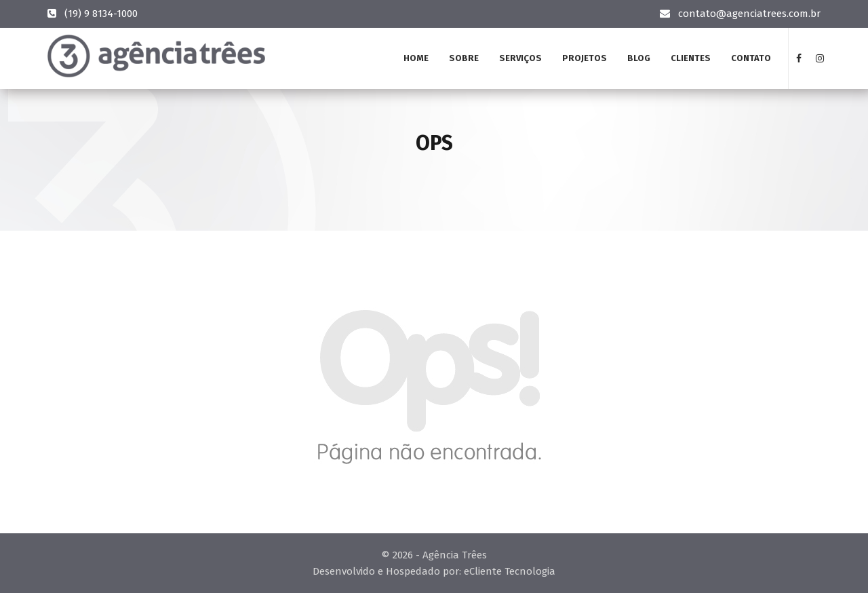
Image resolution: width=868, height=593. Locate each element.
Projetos (585, 58)
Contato (751, 58)
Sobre (464, 58)
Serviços (520, 58)
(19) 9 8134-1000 (101, 14)
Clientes (691, 58)
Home (416, 58)
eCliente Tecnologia (510, 571)
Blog (639, 58)
